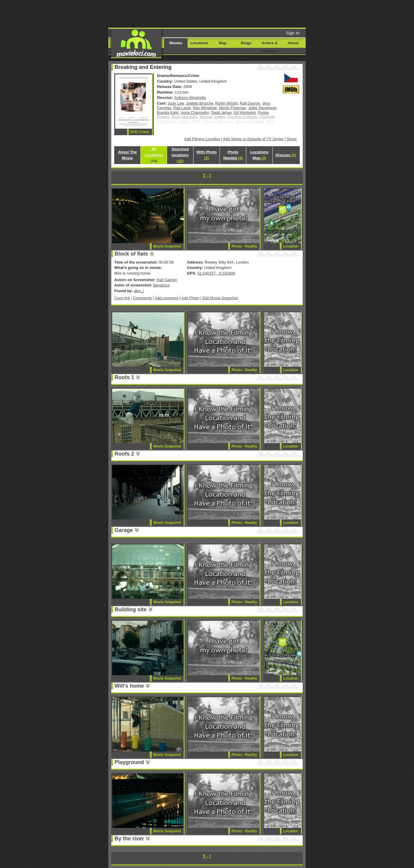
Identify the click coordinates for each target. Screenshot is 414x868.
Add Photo (190, 298)
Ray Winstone (205, 108)
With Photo (207, 155)
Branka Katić (168, 112)
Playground (129, 762)
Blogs (246, 43)
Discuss (286, 155)
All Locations (154, 155)
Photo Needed (233, 155)
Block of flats (131, 254)
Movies (176, 43)
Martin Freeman (233, 108)
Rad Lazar (182, 108)
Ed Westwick (245, 112)
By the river (129, 839)
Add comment (166, 298)
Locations (199, 43)
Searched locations (180, 155)
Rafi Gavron (250, 103)
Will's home (129, 686)
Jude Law (176, 103)
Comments (143, 298)
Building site (131, 609)
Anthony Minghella (190, 98)
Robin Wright (227, 103)
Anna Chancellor (195, 112)
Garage (124, 530)
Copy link (122, 298)
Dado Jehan (221, 112)
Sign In (293, 33)
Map (223, 43)
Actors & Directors (270, 47)
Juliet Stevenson (262, 108)
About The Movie (127, 155)
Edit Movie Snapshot (220, 298)
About (293, 43)
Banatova (161, 285)
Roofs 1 (124, 377)
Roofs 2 (124, 454)
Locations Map (259, 155)
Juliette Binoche (200, 103)
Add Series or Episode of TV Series (253, 139)
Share (292, 139)
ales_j (139, 291)
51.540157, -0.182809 (216, 273)
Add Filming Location (202, 139)
